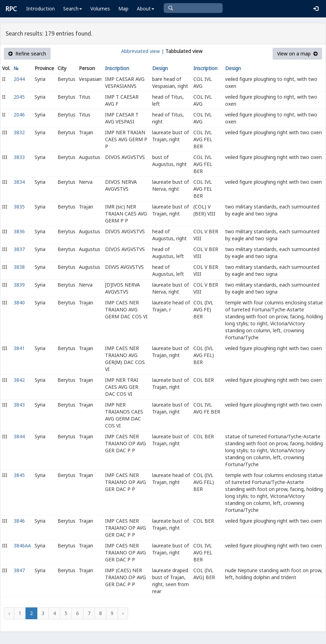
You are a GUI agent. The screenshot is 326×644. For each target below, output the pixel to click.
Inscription (117, 68)
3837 (19, 249)
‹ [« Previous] (9, 613)
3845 (19, 475)
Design (160, 68)
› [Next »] (123, 613)
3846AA (22, 545)
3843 (19, 405)
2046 (19, 115)
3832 (19, 132)
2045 (19, 97)
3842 (19, 380)
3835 (19, 207)
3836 (19, 231)
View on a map (297, 54)
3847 (19, 570)
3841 (19, 348)
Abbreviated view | (143, 51)
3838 (19, 267)
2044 (19, 79)
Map (123, 9)
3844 (19, 436)
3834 (19, 182)
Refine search (27, 54)
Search (73, 9)
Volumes (100, 9)
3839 (19, 285)
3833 (19, 157)
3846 (19, 521)
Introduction (40, 9)
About (146, 9)
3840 (19, 302)
